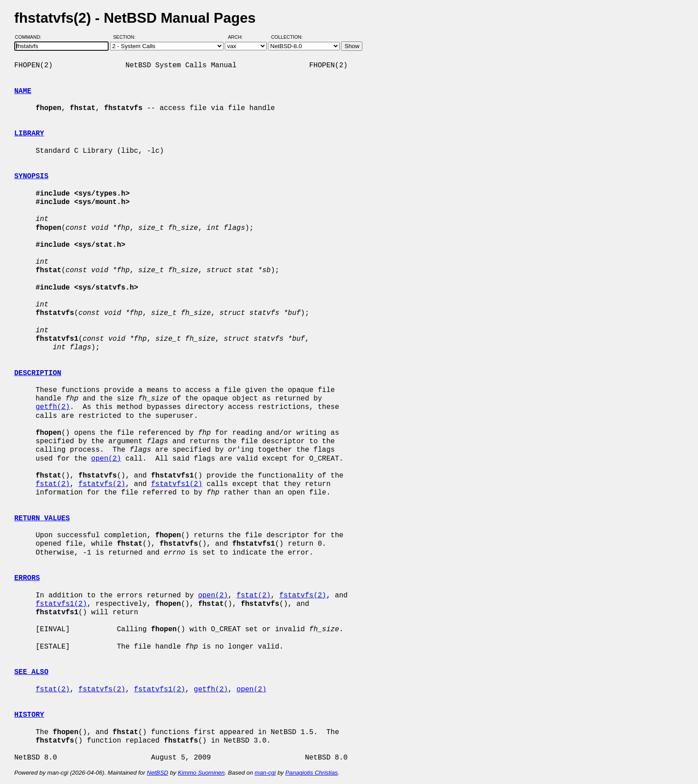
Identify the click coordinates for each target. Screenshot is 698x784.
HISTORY (29, 715)
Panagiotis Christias (312, 773)
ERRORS (27, 578)
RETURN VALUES (42, 519)
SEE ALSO (31, 672)
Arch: (239, 37)
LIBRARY (29, 134)
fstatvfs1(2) (177, 484)
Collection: (287, 37)
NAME (23, 91)
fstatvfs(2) (102, 484)
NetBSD (158, 773)
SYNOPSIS (31, 176)
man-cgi (265, 773)
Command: (31, 37)
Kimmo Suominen (201, 773)
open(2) (106, 459)
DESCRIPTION (38, 373)
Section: (126, 37)
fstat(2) (53, 484)
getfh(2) (53, 407)
